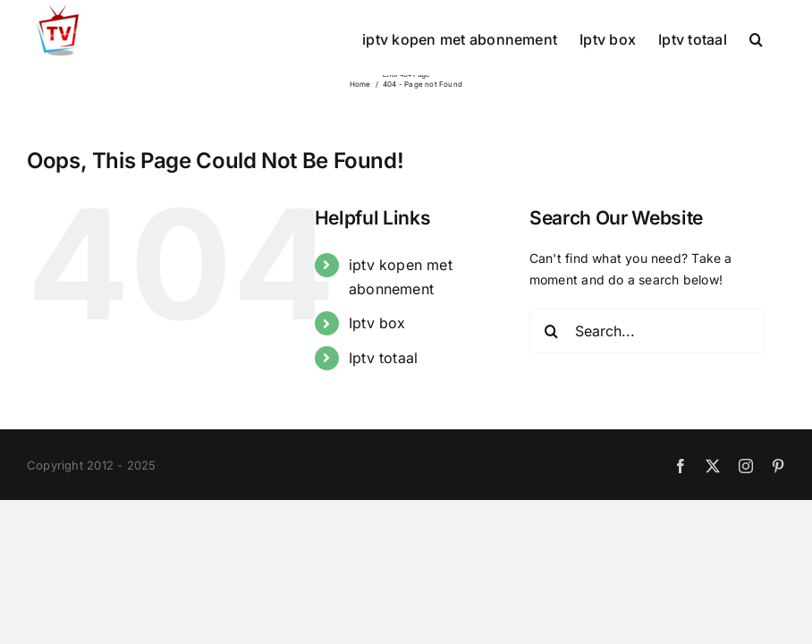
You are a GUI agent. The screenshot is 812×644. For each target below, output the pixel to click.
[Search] (552, 331)
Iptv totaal (383, 358)
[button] (756, 38)
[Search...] (647, 331)
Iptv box (377, 323)
